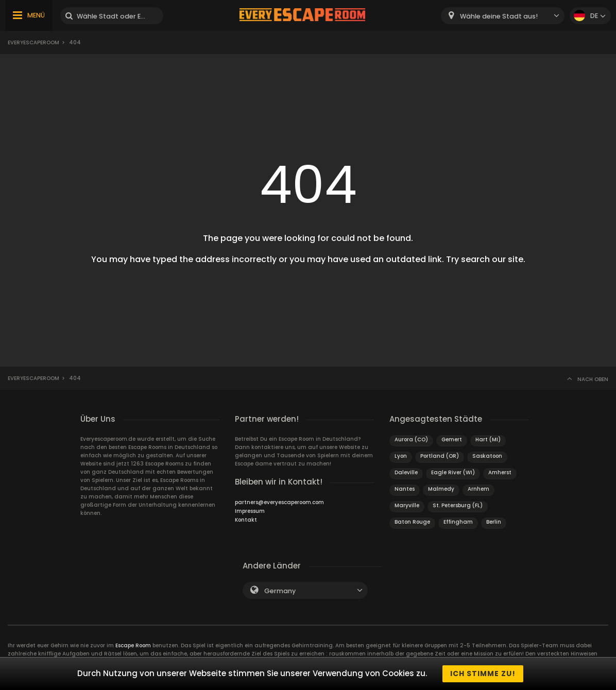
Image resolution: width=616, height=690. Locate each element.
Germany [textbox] (280, 591)
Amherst (500, 472)
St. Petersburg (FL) (458, 505)
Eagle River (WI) (453, 472)
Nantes (405, 489)
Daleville (406, 472)
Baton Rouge (412, 522)
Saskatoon (487, 456)
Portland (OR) (440, 456)
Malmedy (441, 489)
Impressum (250, 511)
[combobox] (503, 16)
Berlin (494, 522)
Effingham (458, 522)
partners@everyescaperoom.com (279, 502)
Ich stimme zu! (483, 674)
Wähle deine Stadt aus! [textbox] (499, 16)
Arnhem (478, 489)
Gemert (452, 439)
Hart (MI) (488, 439)
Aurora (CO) (411, 439)
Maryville (407, 505)
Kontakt (246, 520)
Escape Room (133, 645)
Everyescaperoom (33, 42)
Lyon (401, 456)
